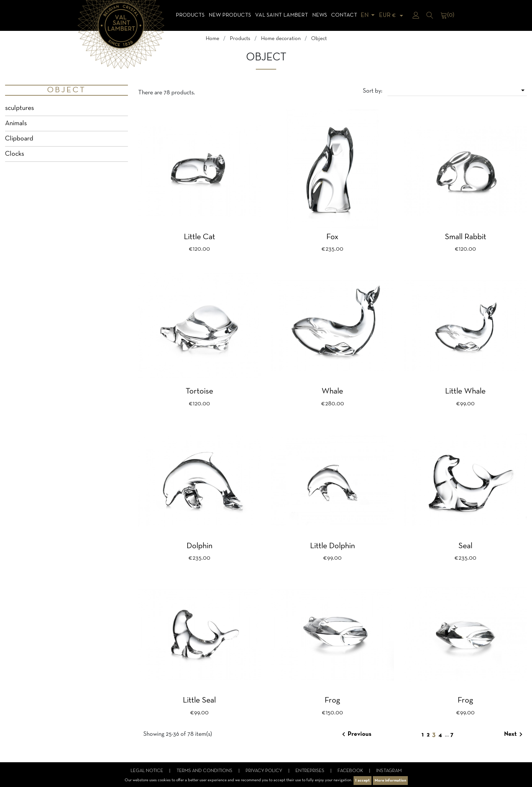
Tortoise (199, 391)
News (320, 15)
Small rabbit (465, 237)
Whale (332, 391)
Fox (332, 237)
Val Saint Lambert (282, 15)
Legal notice (147, 771)
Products (190, 15)
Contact (344, 15)
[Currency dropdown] (392, 15)
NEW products (230, 15)
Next (515, 734)
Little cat (199, 237)
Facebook (351, 771)
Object (66, 90)
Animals (16, 123)
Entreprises (310, 771)
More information (390, 781)
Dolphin (199, 546)
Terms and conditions (205, 771)
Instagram (389, 771)
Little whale (465, 391)
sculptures (20, 108)
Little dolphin (332, 546)
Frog (332, 700)
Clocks (15, 154)
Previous (356, 734)
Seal (465, 546)
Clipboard (19, 139)
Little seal (199, 700)
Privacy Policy (264, 771)
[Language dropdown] (369, 15)
